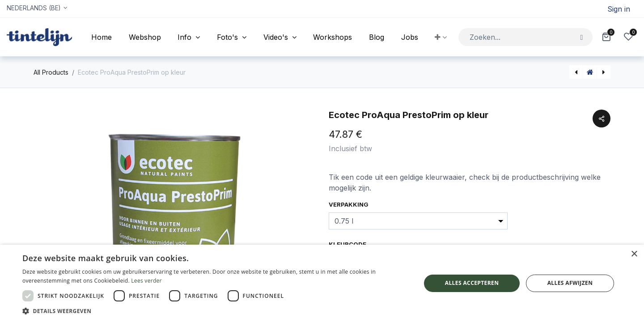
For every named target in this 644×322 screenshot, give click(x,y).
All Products (51, 72)
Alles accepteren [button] (472, 283)
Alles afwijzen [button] (570, 283)
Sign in (619, 9)
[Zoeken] (582, 37)
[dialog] (322, 283)
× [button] (634, 254)
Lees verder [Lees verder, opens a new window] (146, 281)
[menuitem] (102, 37)
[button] (441, 37)
